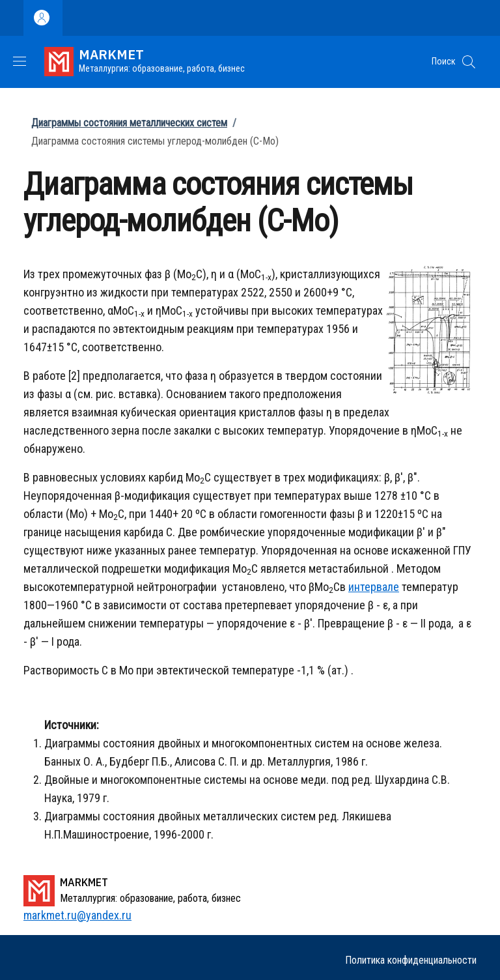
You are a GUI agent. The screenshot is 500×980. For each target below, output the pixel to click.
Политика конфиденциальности (411, 960)
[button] (469, 62)
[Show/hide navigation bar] (20, 61)
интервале (374, 587)
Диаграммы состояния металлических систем (129, 123)
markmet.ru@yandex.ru (77, 915)
